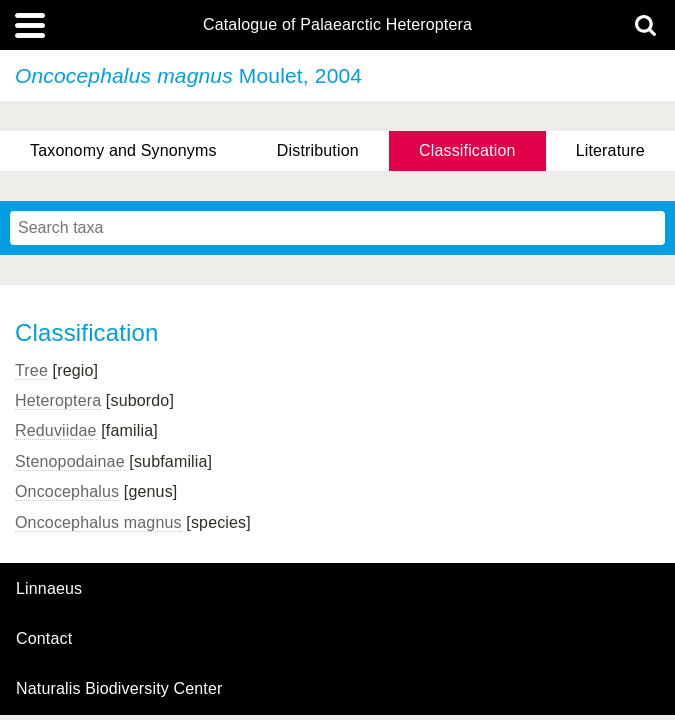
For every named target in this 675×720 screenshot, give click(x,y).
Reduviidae (56, 430)
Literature (610, 150)
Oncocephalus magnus (98, 522)
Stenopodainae (70, 461)
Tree (31, 370)
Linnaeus (49, 589)
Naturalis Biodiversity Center (119, 689)
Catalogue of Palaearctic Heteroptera (337, 25)
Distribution (318, 150)
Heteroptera (58, 400)
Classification (467, 150)
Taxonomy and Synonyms (123, 150)
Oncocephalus (67, 491)
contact (44, 638)
